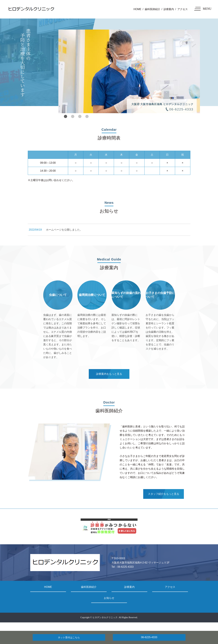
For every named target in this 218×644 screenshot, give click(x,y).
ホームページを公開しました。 (64, 230)
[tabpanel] (129, 71)
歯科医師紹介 (152, 9)
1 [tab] (66, 116)
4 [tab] (87, 116)
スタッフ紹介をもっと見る (164, 494)
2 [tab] (73, 116)
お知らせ (109, 598)
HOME (137, 9)
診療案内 (169, 9)
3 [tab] (80, 116)
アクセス (183, 9)
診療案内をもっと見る (109, 374)
